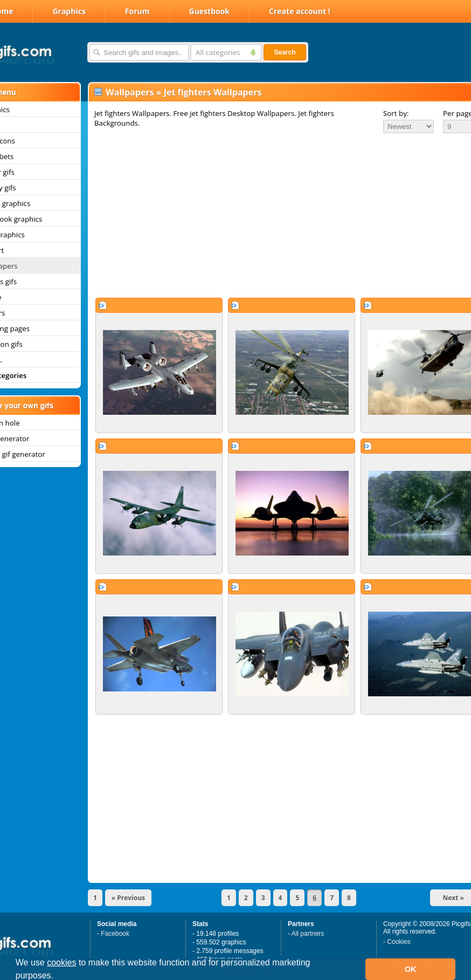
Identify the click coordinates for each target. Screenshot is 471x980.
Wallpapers (130, 92)
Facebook (115, 934)
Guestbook (210, 11)
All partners (308, 934)
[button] (58, 977)
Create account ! (300, 11)
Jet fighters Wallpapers (213, 92)
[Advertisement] (269, 215)
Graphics (69, 11)
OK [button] (411, 969)
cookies (61, 962)
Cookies (399, 942)
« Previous (128, 898)
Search (285, 52)
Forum (137, 11)
